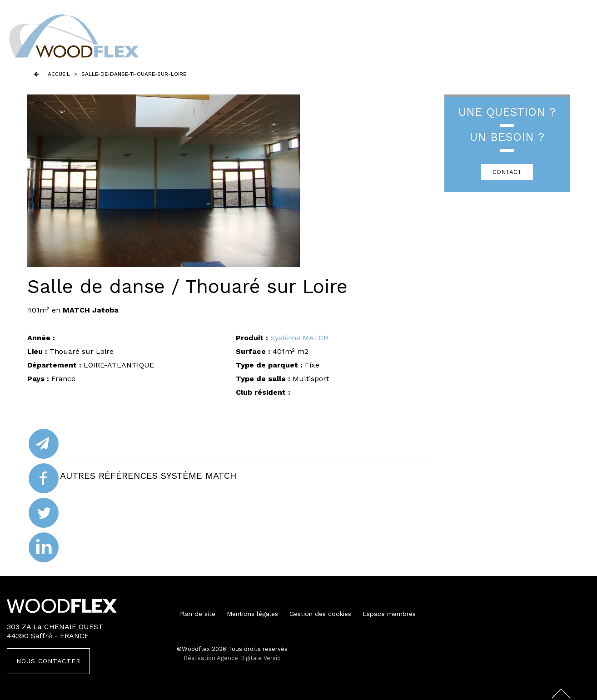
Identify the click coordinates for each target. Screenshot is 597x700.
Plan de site (197, 614)
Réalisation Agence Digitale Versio (232, 658)
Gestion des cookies (320, 614)
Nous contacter (48, 661)
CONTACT (507, 172)
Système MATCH (300, 338)
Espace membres (389, 614)
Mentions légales (252, 614)
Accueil (59, 74)
